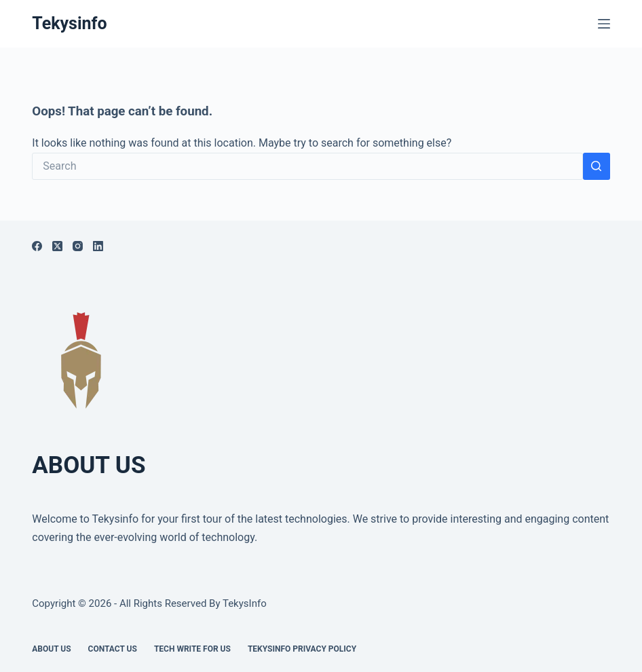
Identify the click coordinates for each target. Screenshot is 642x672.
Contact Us (113, 649)
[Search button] (597, 166)
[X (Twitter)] (57, 246)
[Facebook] (37, 246)
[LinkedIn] (98, 246)
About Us (51, 649)
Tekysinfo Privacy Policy (302, 649)
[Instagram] (78, 246)
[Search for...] (307, 166)
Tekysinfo (69, 23)
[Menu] (604, 24)
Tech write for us (192, 649)
